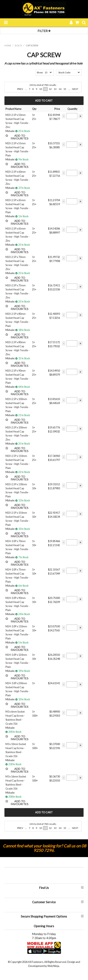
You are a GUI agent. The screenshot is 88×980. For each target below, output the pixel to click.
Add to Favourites (20, 136)
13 (55, 89)
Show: (40, 72)
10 (41, 89)
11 (45, 89)
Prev (20, 89)
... (26, 89)
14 (60, 89)
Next (75, 89)
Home (8, 45)
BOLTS (18, 45)
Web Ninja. (54, 966)
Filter (44, 31)
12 (50, 89)
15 (65, 89)
